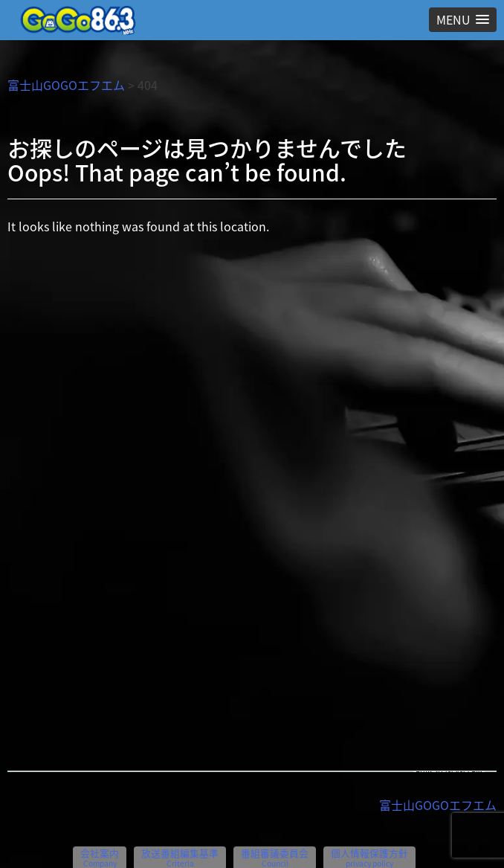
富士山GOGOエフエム (66, 85)
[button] (463, 20)
